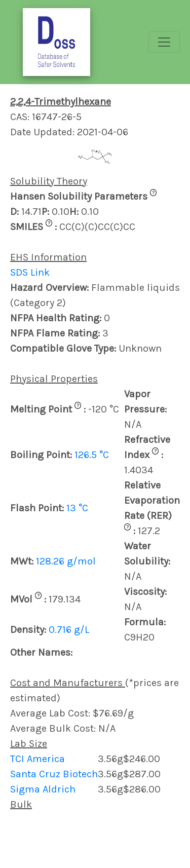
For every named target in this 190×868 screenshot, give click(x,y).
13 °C (77, 508)
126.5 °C (92, 455)
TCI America (37, 759)
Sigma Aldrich (43, 789)
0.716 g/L (69, 630)
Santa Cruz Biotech (54, 774)
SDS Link (30, 272)
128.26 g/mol (66, 561)
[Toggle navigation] (164, 42)
